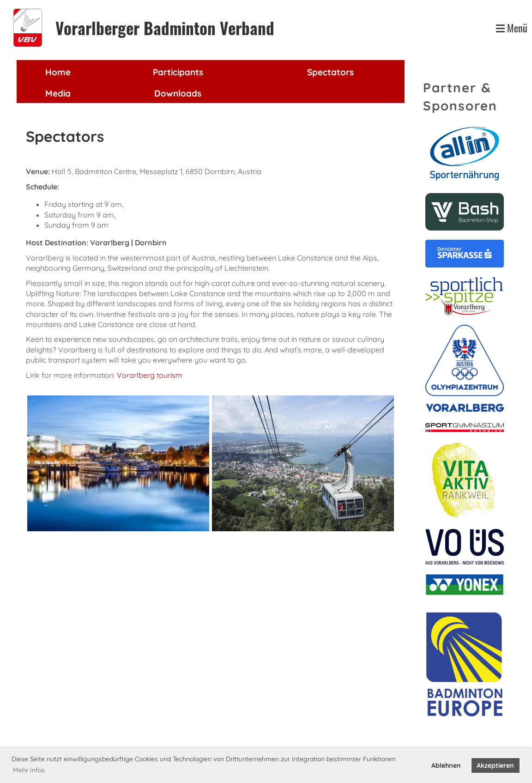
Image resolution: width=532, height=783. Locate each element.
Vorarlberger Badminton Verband (165, 28)
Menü (512, 28)
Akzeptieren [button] (495, 765)
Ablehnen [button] (446, 765)
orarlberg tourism (152, 375)
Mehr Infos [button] (29, 770)
